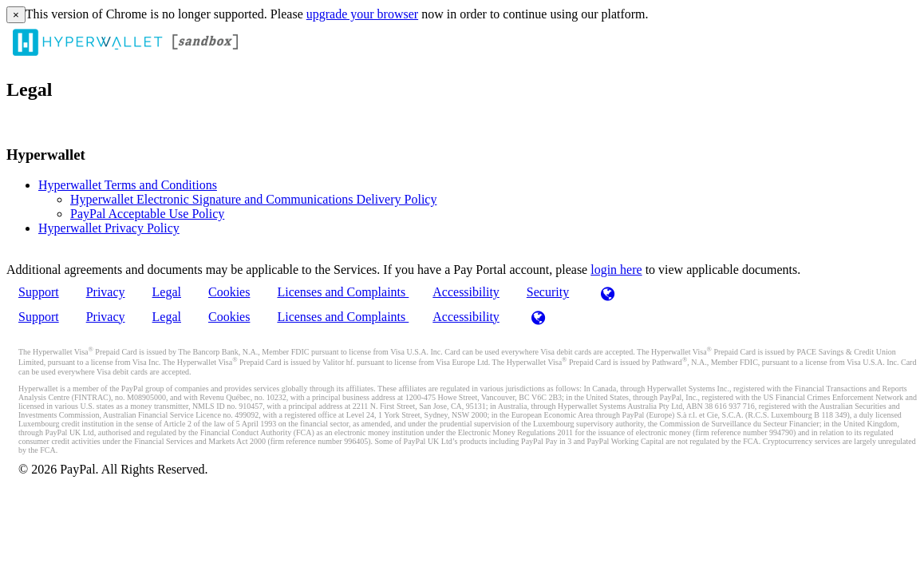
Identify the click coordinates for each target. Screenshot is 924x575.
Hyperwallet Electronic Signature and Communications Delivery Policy (253, 199)
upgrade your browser (362, 14)
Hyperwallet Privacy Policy (109, 228)
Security (548, 292)
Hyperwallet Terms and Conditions (128, 185)
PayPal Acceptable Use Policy (147, 214)
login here (616, 270)
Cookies (229, 292)
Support (39, 292)
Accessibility (466, 292)
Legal (167, 292)
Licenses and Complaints (343, 292)
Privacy (106, 292)
